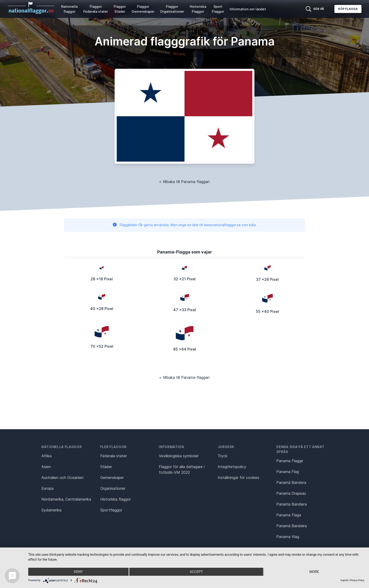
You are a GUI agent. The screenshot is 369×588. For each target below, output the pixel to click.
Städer (106, 467)
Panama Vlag (288, 537)
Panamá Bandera (291, 482)
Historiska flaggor (116, 499)
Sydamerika (51, 510)
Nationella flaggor (69, 9)
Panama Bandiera (292, 504)
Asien (46, 467)
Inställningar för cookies (239, 478)
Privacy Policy (357, 580)
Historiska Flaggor (198, 9)
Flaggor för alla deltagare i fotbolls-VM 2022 (182, 470)
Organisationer (113, 488)
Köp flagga (348, 9)
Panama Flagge (290, 461)
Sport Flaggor (218, 9)
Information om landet (248, 9)
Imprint (344, 580)
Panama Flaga (289, 515)
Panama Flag (288, 472)
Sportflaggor (111, 510)
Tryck (223, 456)
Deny (78, 572)
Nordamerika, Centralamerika (66, 499)
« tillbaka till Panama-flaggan (184, 182)
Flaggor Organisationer (172, 9)
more (314, 572)
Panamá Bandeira (292, 526)
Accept (196, 572)
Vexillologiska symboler (179, 456)
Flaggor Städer (120, 9)
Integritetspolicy (232, 467)
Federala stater (114, 456)
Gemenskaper (112, 478)
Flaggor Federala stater (96, 9)
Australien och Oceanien (62, 478)
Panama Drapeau (291, 493)
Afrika (46, 456)
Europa (47, 488)
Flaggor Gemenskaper (143, 9)
